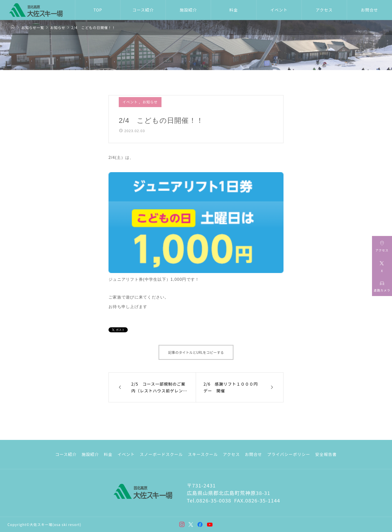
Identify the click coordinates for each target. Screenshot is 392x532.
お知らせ (150, 102)
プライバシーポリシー (289, 454)
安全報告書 (326, 454)
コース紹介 (143, 10)
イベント (279, 10)
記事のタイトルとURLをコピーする (196, 352)
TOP (98, 10)
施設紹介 (188, 10)
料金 (234, 10)
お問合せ (369, 10)
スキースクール (203, 454)
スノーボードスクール (161, 454)
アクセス (324, 10)
